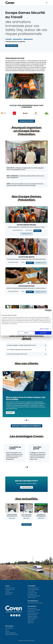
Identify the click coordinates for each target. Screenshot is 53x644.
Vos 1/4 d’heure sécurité (33, 589)
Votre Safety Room (32, 594)
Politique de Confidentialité (12, 634)
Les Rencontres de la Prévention (35, 603)
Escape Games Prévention (34, 610)
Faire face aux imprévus (33, 613)
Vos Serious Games (32, 593)
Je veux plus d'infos (27, 121)
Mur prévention (31, 612)
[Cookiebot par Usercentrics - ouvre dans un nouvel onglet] (46, 310)
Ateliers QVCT (31, 623)
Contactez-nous (12, 46)
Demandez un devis (27, 234)
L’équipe (7, 591)
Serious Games (31, 619)
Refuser (26, 333)
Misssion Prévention (32, 615)
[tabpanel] (27, 394)
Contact (7, 631)
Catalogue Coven (32, 608)
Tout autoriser (43, 333)
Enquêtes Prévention (32, 616)
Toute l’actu (27, 524)
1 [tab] (25, 420)
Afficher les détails (44, 329)
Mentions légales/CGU (11, 633)
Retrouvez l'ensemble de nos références (27, 426)
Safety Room (31, 621)
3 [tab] (29, 420)
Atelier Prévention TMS (33, 618)
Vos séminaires (31, 591)
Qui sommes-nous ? (10, 588)
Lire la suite (12, 518)
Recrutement (8, 594)
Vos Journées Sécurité (33, 588)
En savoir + (37, 231)
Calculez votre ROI (32, 597)
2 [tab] (27, 420)
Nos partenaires (9, 593)
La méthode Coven (10, 589)
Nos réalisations (9, 628)
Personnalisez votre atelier (34, 596)
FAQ (6, 630)
